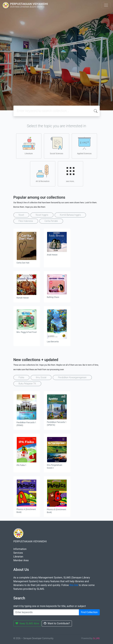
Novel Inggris (42, 215)
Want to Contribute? (57, 623)
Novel (21, 215)
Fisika (21, 377)
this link (74, 585)
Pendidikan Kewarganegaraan (72, 377)
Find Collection (89, 612)
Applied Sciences (84, 146)
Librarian (18, 557)
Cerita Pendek (51, 221)
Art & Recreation (43, 174)
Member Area (21, 560)
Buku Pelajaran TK (27, 384)
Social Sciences (57, 146)
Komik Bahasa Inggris (70, 215)
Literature (29, 146)
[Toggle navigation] (106, 5)
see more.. (70, 174)
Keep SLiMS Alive (27, 623)
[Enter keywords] (46, 612)
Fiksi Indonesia (26, 221)
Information (20, 549)
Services (18, 553)
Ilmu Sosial (41, 377)
